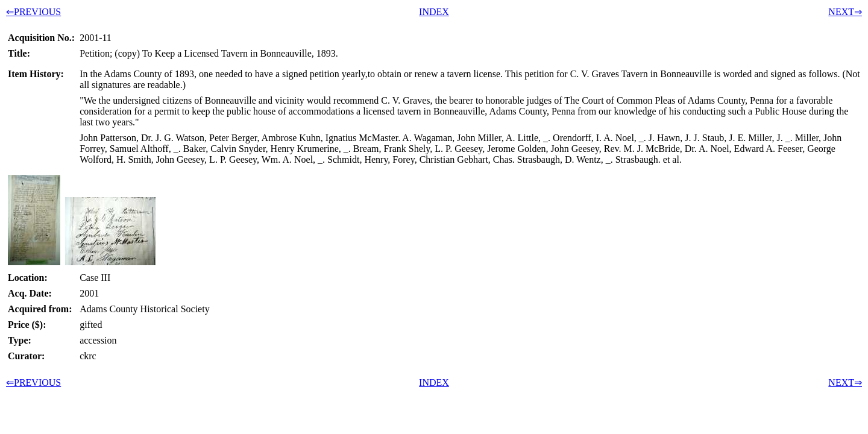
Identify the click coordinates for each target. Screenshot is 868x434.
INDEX (434, 12)
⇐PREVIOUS (33, 12)
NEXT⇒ (845, 12)
